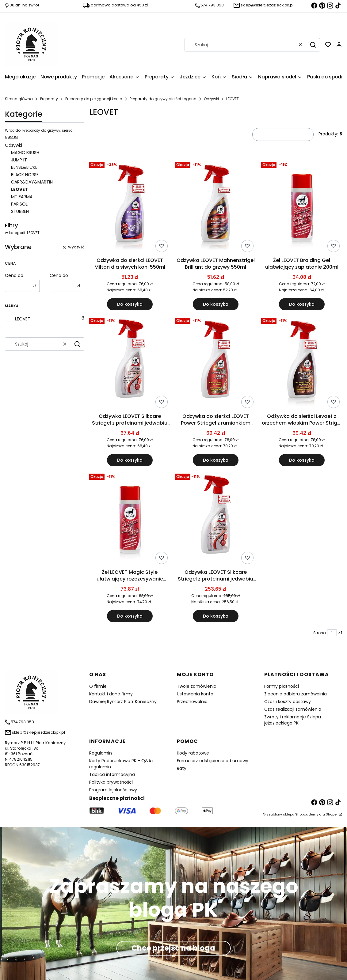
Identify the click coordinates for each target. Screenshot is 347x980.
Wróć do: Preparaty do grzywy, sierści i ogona (40, 133)
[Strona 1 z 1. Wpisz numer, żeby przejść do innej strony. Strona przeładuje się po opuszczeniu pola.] (332, 633)
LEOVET (23, 319)
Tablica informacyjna (112, 774)
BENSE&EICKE (24, 167)
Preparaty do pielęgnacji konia (94, 99)
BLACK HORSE (25, 175)
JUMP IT (19, 160)
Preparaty (49, 99)
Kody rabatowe (193, 753)
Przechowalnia (192, 702)
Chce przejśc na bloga (173, 948)
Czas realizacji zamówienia (293, 709)
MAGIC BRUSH (25, 153)
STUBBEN (20, 211)
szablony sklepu (280, 814)
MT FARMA (22, 197)
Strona (320, 633)
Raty (182, 768)
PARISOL (19, 204)
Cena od (14, 275)
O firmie (98, 686)
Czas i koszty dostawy (288, 702)
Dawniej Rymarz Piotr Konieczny (123, 702)
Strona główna (19, 99)
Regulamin (101, 753)
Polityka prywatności (111, 782)
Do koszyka (130, 304)
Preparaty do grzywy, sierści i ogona (163, 99)
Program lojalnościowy (113, 790)
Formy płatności (282, 686)
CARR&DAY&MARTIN (32, 182)
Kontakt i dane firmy (111, 694)
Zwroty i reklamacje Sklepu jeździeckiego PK (293, 720)
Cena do (59, 275)
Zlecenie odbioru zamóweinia (296, 694)
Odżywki (211, 99)
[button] (313, 45)
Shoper (332, 814)
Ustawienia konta (195, 694)
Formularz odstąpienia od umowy (213, 761)
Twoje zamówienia (197, 686)
